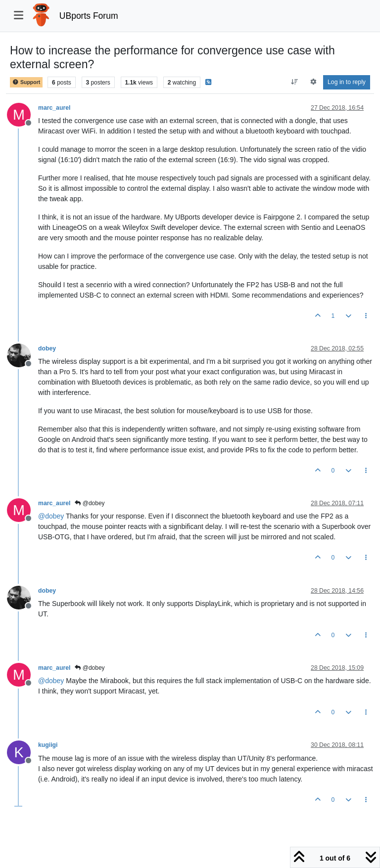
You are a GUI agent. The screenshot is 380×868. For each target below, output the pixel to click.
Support (26, 82)
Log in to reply (347, 82)
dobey (47, 348)
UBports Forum (89, 16)
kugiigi (48, 745)
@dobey (90, 503)
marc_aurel (54, 108)
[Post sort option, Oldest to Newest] (295, 82)
